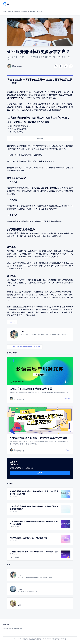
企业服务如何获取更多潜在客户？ (31, 347)
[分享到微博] (66, 66)
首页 (11, 347)
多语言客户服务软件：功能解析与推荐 (31, 389)
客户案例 (24, 11)
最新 (5, 11)
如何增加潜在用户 (50, 118)
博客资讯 (10, 11)
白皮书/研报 (32, 11)
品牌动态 (17, 11)
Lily (22, 332)
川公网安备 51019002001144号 (45, 639)
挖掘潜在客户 (18, 307)
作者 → (9, 565)
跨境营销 (39, 11)
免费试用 (40, 473)
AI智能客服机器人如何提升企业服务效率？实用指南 (39, 438)
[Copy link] (71, 66)
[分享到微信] (56, 66)
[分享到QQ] (61, 66)
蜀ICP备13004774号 (60, 639)
